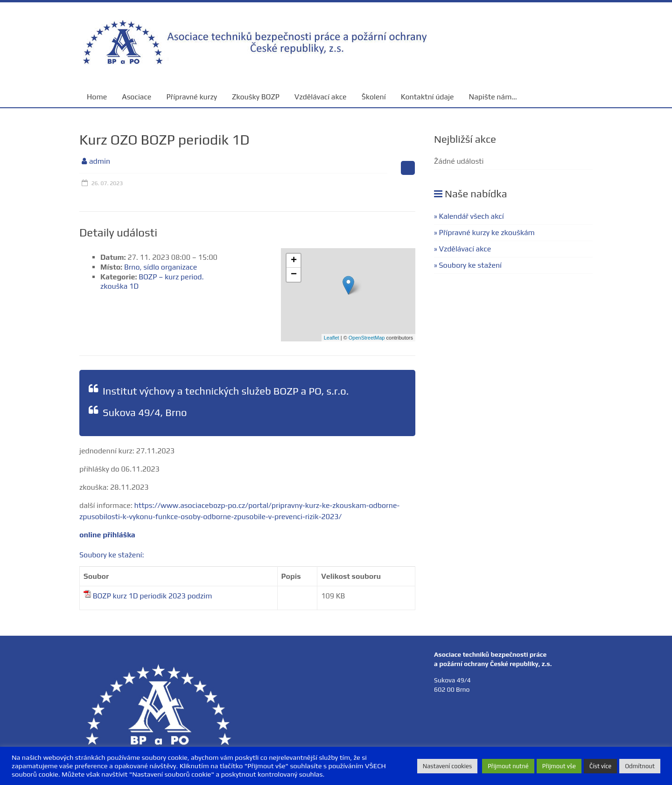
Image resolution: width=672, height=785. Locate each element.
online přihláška (107, 535)
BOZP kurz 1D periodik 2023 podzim (153, 596)
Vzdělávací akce (321, 97)
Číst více (600, 766)
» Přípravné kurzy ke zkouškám (484, 233)
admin (100, 161)
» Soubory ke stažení (468, 265)
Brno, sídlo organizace (161, 267)
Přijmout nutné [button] (508, 766)
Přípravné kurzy (192, 97)
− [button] (294, 275)
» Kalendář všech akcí (469, 216)
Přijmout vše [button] (559, 766)
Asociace (136, 97)
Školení (374, 97)
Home (97, 97)
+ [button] (294, 261)
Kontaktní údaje (427, 97)
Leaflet (332, 338)
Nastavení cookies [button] (447, 766)
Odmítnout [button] (640, 766)
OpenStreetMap (367, 338)
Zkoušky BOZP (256, 97)
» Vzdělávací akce (462, 249)
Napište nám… (493, 97)
